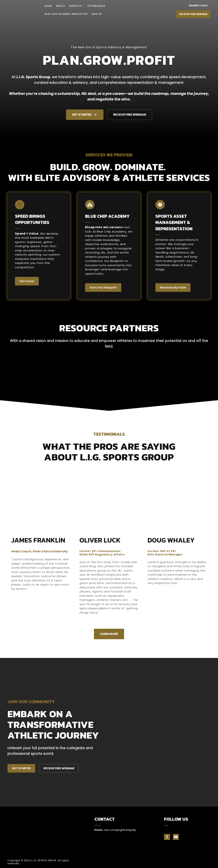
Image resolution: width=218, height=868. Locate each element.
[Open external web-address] (191, 862)
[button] (198, 6)
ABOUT (61, 6)
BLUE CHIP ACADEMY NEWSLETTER (66, 14)
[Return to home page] (22, 10)
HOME (48, 6)
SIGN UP (97, 14)
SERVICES (75, 6)
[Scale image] (57, 373)
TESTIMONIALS (96, 6)
